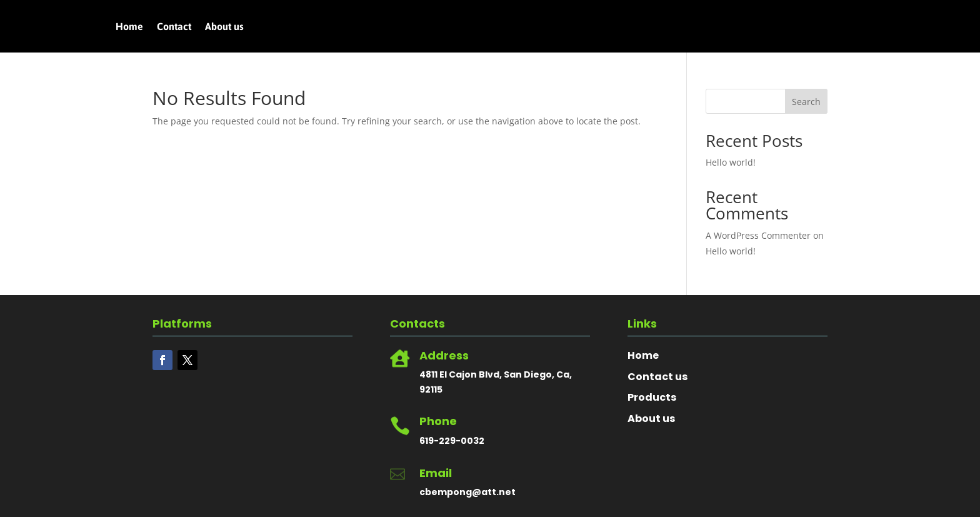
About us (224, 27)
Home (129, 27)
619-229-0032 (452, 441)
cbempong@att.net (467, 492)
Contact (174, 27)
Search (806, 102)
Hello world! (731, 162)
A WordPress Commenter (758, 235)
